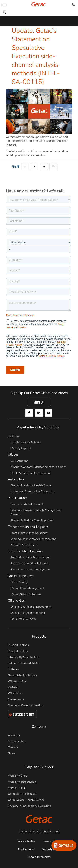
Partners (13, 687)
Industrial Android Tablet (24, 663)
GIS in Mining (19, 582)
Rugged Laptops (18, 645)
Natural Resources (21, 576)
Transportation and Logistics (28, 527)
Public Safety (17, 498)
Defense (14, 436)
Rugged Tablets (18, 651)
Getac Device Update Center (26, 800)
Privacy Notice (27, 841)
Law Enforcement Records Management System (36, 512)
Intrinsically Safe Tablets (23, 657)
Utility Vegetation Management (31, 473)
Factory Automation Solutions (30, 564)
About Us (14, 735)
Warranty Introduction (22, 782)
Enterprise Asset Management (30, 558)
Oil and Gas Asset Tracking (28, 613)
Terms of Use (51, 841)
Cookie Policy (27, 849)
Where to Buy (17, 681)
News (12, 753)
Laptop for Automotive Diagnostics (33, 492)
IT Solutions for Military (26, 442)
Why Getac (15, 693)
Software (14, 669)
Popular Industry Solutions (38, 427)
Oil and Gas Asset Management (31, 607)
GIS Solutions (19, 461)
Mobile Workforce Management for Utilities (39, 467)
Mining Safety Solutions (26, 594)
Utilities (13, 455)
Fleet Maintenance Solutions (29, 533)
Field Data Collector (23, 619)
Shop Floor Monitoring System (30, 570)
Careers (13, 747)
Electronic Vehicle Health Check (31, 485)
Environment (16, 699)
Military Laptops (21, 448)
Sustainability (16, 741)
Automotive (16, 479)
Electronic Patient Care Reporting (32, 521)
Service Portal (17, 788)
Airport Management (24, 545)
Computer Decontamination (25, 705)
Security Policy (51, 849)
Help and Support (39, 767)
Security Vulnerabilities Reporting (29, 806)
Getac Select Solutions (22, 675)
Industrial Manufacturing (25, 551)
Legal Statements (39, 857)
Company (39, 727)
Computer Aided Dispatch (27, 504)
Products (39, 636)
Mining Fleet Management (27, 588)
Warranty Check (18, 776)
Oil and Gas (16, 601)
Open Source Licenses (22, 794)
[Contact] (73, 5)
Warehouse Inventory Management (33, 539)
